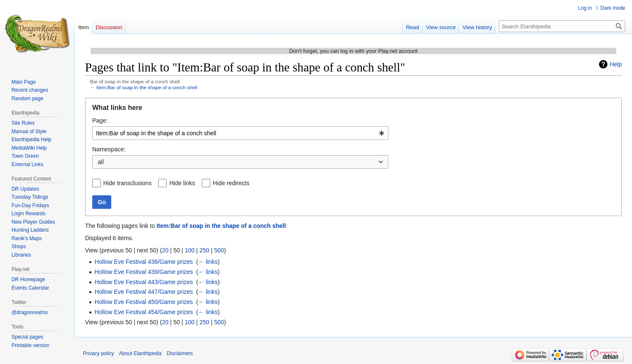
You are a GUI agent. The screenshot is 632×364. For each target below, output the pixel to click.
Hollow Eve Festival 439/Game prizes (144, 272)
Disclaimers (180, 353)
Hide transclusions (127, 183)
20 (165, 250)
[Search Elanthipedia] (562, 26)
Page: (100, 120)
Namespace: (109, 149)
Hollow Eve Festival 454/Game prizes (144, 312)
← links (208, 262)
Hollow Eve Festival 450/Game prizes (144, 302)
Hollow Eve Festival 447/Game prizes (144, 292)
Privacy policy (98, 353)
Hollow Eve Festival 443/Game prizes (144, 282)
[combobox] (240, 133)
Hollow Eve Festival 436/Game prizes (144, 262)
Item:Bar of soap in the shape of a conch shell (147, 87)
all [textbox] (101, 162)
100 (190, 250)
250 (204, 250)
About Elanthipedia (140, 353)
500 (219, 250)
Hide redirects (231, 183)
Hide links (182, 183)
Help (616, 64)
